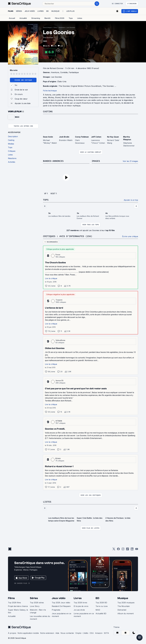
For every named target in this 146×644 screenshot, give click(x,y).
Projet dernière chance (18, 606)
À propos (12, 633)
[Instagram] (123, 550)
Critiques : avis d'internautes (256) (68, 236)
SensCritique (47, 27)
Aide (57, 633)
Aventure (62, 27)
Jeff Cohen (96, 137)
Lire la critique (51, 278)
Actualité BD (101, 613)
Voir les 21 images (130, 161)
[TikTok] (128, 550)
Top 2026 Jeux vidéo (61, 603)
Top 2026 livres (80, 603)
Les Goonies (71, 27)
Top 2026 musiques (126, 603)
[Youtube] (137, 550)
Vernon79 (59, 381)
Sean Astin (48, 137)
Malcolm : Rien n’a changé (38, 611)
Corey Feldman (82, 137)
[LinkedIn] (132, 550)
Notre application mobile (28, 633)
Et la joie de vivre (81, 606)
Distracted (122, 610)
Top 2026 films (14, 603)
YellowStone (60, 340)
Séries (34, 598)
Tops (46, 200)
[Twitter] (114, 550)
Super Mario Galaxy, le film (18, 611)
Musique (123, 598)
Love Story (35, 606)
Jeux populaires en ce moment (61, 615)
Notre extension (47, 633)
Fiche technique (50, 91)
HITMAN (59, 421)
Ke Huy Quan (113, 137)
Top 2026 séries (37, 603)
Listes (47, 502)
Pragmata (56, 610)
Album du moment (126, 613)
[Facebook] (118, 550)
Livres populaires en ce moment (84, 615)
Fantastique (74, 72)
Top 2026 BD (101, 603)
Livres (78, 598)
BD (97, 598)
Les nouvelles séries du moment (40, 618)
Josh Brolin (64, 137)
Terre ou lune (102, 606)
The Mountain (124, 606)
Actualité (12, 616)
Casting (48, 111)
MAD (98, 610)
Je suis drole (79, 610)
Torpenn (59, 300)
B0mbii (58, 458)
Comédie (64, 72)
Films (55, 27)
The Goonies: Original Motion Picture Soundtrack (80, 86)
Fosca (58, 255)
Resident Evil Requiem (61, 606)
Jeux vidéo (59, 598)
